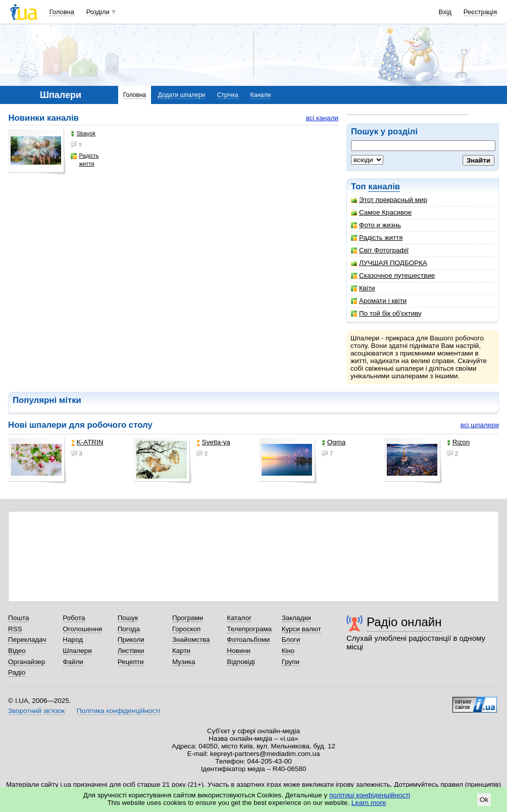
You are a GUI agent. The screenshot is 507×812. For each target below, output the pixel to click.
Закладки (296, 618)
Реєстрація (480, 12)
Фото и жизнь (376, 225)
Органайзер (27, 662)
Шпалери (77, 651)
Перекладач (27, 640)
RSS (15, 629)
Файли (73, 662)
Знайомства (191, 640)
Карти (181, 651)
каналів (384, 187)
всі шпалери (480, 425)
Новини (239, 651)
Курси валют (301, 629)
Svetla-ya (213, 442)
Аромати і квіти (379, 301)
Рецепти (131, 662)
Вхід (445, 12)
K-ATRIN (87, 442)
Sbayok (83, 134)
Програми (188, 618)
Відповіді (241, 662)
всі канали (322, 118)
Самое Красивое (381, 212)
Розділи (98, 12)
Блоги (291, 640)
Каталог (239, 618)
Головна (62, 12)
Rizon (458, 442)
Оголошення (82, 629)
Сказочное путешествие (393, 275)
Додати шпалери (182, 95)
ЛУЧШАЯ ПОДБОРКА (389, 263)
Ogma (334, 442)
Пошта (18, 618)
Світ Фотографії (380, 250)
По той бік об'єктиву (386, 313)
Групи (291, 662)
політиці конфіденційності (370, 795)
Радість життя (377, 238)
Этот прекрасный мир (389, 200)
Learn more (369, 803)
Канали (261, 95)
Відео (17, 651)
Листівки (131, 651)
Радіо (17, 672)
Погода (129, 629)
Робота (74, 618)
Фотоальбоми (248, 640)
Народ (73, 640)
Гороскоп (186, 629)
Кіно (288, 651)
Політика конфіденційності (118, 711)
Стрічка (228, 95)
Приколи (131, 640)
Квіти (363, 288)
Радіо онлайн (404, 622)
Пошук (128, 618)
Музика (184, 662)
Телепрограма (249, 629)
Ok (484, 800)
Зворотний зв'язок (36, 711)
